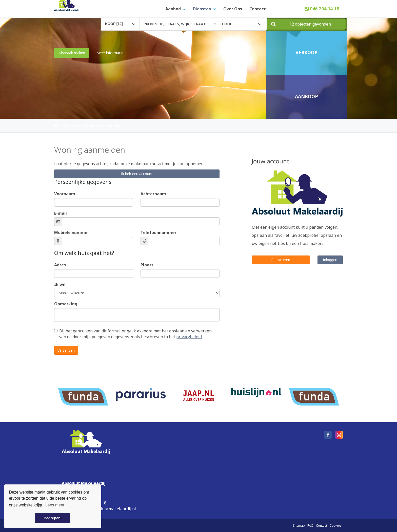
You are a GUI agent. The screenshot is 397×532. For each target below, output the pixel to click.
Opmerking (66, 304)
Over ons (233, 9)
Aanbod (175, 9)
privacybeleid (189, 337)
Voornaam (65, 194)
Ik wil (60, 284)
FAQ (310, 526)
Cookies (336, 526)
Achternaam (153, 194)
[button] (306, 24)
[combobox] (120, 22)
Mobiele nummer (72, 232)
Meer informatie (110, 53)
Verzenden (66, 350)
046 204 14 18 (322, 9)
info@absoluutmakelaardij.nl (108, 509)
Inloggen (330, 260)
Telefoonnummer (158, 232)
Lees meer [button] (55, 505)
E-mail (61, 213)
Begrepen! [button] (53, 518)
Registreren (281, 260)
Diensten (204, 9)
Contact (258, 9)
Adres (60, 265)
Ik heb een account (137, 174)
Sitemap (299, 526)
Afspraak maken (72, 53)
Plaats (147, 265)
